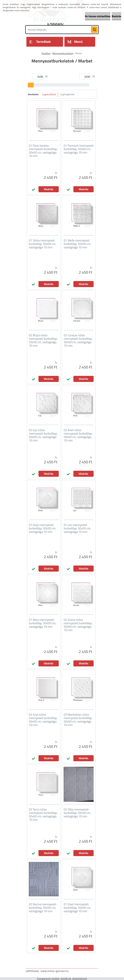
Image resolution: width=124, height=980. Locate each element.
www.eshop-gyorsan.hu (55, 971)
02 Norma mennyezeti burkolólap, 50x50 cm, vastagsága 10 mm (43, 908)
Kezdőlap (46, 53)
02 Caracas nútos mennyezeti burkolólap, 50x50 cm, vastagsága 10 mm (78, 340)
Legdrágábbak (67, 94)
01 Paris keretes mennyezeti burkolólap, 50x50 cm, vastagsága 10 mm (43, 151)
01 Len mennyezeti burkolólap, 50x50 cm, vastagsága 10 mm (77, 528)
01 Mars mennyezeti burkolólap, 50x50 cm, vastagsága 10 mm (42, 623)
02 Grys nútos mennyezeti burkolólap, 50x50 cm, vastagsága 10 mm (43, 720)
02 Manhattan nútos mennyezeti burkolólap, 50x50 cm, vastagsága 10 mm (78, 720)
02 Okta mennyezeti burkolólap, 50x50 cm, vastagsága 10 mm (77, 813)
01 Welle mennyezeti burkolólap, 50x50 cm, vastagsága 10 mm (77, 244)
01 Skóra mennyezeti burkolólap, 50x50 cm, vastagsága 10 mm (42, 244)
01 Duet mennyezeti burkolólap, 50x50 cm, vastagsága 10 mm (42, 528)
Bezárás (116, 16)
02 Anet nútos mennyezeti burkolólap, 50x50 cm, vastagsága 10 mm (78, 435)
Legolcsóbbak (49, 94)
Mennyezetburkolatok (63, 53)
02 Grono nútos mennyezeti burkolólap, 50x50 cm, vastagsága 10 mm (78, 625)
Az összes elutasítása (98, 16)
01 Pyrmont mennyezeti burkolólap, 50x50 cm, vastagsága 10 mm (79, 149)
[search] (94, 30)
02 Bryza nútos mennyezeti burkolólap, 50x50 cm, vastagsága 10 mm (43, 340)
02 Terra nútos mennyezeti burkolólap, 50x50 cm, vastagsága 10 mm (43, 815)
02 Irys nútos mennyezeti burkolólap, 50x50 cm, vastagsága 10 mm (43, 435)
